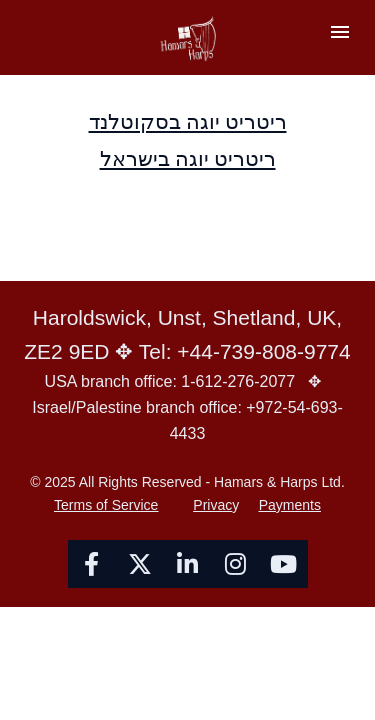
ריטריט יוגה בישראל (188, 158)
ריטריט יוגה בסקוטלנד (188, 121)
